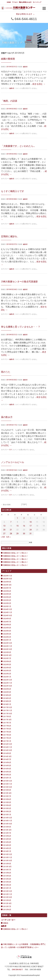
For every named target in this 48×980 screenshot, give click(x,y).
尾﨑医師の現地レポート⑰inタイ (15, 565)
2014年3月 (7, 845)
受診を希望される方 (25, 2)
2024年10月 (8, 615)
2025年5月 (7, 594)
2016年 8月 (7, 756)
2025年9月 (7, 582)
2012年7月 (7, 906)
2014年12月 (8, 818)
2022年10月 (8, 686)
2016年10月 (8, 750)
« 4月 (3, 537)
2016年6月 (7, 762)
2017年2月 (7, 738)
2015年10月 (8, 787)
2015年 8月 (7, 793)
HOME (9, 2)
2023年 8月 (7, 655)
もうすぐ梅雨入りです (13, 191)
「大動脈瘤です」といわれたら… (18, 146)
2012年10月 (8, 897)
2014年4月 (7, 842)
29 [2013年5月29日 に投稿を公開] (17, 534)
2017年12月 (8, 707)
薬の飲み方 (7, 417)
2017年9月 (7, 717)
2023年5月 (7, 665)
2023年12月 (8, 643)
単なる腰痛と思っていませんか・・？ (21, 327)
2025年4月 (7, 597)
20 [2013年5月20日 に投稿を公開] (4, 530)
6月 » (8, 537)
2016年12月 (8, 744)
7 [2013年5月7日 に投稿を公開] (11, 522)
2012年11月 (8, 894)
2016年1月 (7, 778)
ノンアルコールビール (13, 462)
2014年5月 (7, 839)
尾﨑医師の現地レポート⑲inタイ (15, 559)
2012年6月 (7, 910)
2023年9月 (7, 652)
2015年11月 (8, 784)
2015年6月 (7, 799)
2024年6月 (7, 625)
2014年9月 (7, 827)
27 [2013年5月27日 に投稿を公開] (4, 534)
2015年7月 (7, 796)
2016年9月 (7, 753)
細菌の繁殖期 (8, 59)
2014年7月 (7, 833)
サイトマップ (37, 2)
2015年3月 (7, 808)
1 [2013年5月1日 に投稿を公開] (17, 518)
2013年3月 (7, 882)
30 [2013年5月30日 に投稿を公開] (24, 534)
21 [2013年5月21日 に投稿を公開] (11, 530)
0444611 (26, 19)
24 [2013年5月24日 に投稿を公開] (31, 530)
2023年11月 (8, 646)
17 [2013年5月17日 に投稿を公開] (31, 526)
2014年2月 (7, 848)
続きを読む (39, 84)
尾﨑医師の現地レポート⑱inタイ (15, 562)
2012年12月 (8, 891)
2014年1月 (7, 851)
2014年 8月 (7, 830)
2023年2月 (7, 674)
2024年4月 (7, 631)
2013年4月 (7, 879)
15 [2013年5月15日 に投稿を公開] (17, 526)
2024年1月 (7, 640)
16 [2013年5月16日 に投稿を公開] (24, 526)
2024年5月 (7, 628)
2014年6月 (7, 836)
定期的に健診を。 (10, 236)
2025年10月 (8, 579)
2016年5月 (7, 766)
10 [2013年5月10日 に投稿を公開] (31, 522)
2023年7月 (7, 658)
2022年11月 (8, 683)
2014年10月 (8, 824)
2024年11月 (8, 612)
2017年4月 (7, 732)
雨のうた (6, 372)
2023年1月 (7, 677)
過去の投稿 (6, 505)
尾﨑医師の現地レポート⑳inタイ (15, 556)
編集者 (25, 67)
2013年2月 (7, 885)
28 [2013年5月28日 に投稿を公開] (11, 534)
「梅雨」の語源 (9, 101)
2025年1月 (7, 606)
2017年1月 (7, 741)
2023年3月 (7, 671)
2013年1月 (7, 888)
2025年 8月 (7, 585)
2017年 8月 (7, 720)
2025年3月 (7, 600)
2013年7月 (7, 870)
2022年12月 (8, 680)
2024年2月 (7, 637)
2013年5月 (7, 876)
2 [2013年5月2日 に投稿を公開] (24, 518)
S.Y (10, 450)
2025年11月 (8, 576)
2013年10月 (8, 861)
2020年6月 (7, 689)
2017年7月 (7, 723)
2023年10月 (8, 649)
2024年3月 (7, 634)
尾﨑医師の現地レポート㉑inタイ (15, 553)
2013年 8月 (7, 867)
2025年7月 (7, 588)
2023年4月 (7, 668)
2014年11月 (8, 821)
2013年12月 (8, 854)
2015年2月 (7, 811)
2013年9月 (7, 864)
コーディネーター (8, 920)
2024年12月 (8, 609)
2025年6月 (7, 591)
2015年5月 (7, 802)
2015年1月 (7, 815)
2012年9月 (7, 900)
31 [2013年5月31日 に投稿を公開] (31, 534)
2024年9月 (7, 619)
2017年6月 (7, 726)
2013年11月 (8, 857)
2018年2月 (7, 701)
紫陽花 (6, 923)
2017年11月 (8, 710)
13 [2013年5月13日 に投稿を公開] (4, 526)
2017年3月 (7, 735)
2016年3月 (7, 772)
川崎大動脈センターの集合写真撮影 (19, 282)
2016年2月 (7, 775)
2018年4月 (7, 695)
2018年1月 (7, 704)
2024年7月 (7, 622)
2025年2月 (7, 603)
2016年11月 (8, 747)
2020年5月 (7, 692)
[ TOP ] (24, 504)
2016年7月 (7, 759)
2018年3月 (7, 698)
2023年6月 (7, 661)
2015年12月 (8, 781)
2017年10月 (8, 714)
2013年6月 (7, 873)
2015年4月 (7, 805)
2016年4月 (7, 769)
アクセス (15, 2)
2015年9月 (7, 790)
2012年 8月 (7, 903)
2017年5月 (7, 729)
